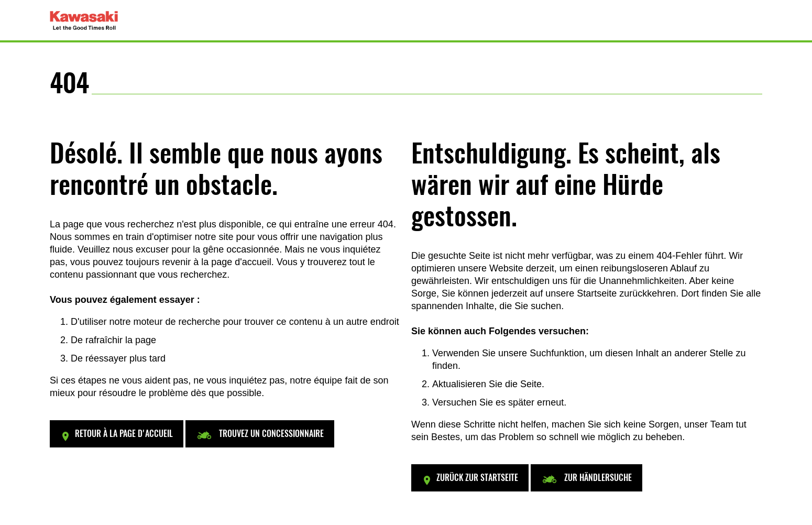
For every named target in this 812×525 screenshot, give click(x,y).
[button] (117, 434)
